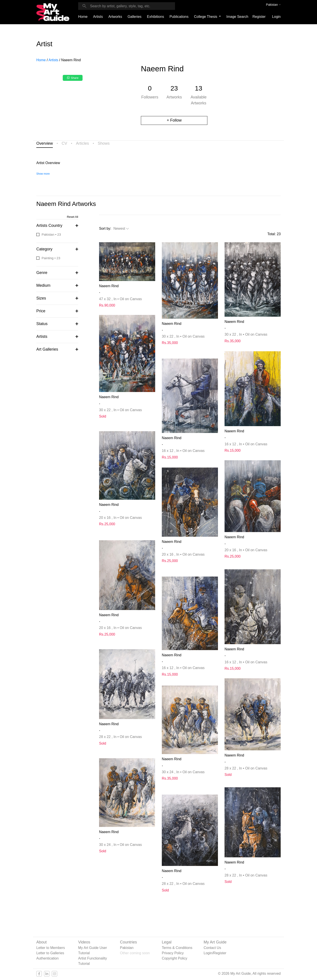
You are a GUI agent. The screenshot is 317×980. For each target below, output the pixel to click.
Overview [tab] (45, 143)
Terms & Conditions (177, 948)
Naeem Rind (109, 286)
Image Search (237, 17)
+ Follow (174, 120)
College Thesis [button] (206, 17)
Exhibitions (156, 17)
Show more (43, 174)
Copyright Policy (175, 958)
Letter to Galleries (50, 953)
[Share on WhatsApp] (73, 79)
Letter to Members (51, 948)
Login (276, 17)
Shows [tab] (104, 143)
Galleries (134, 17)
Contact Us (212, 948)
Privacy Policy (173, 953)
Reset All (73, 217)
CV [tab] (64, 143)
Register (259, 17)
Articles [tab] (82, 143)
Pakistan (127, 948)
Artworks (115, 17)
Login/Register (215, 953)
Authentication (47, 958)
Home (83, 17)
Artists (98, 17)
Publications (179, 17)
